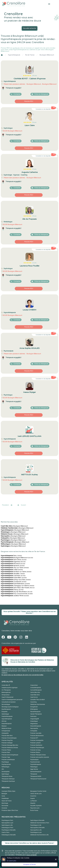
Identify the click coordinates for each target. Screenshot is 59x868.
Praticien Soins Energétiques (10, 755)
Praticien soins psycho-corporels (40, 757)
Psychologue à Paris (7, 820)
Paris (11, 556)
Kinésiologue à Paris (7, 828)
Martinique (5, 803)
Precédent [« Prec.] (7, 505)
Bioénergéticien (6, 692)
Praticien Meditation (36, 745)
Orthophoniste (6, 731)
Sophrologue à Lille (7, 825)
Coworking (33, 702)
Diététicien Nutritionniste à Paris (40, 823)
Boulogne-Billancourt (47, 55)
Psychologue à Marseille (9, 830)
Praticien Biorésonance (37, 736)
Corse (3, 796)
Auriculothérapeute (36, 690)
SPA (3, 769)
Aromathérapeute (36, 688)
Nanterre (13, 566)
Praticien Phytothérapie (37, 748)
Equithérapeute (6, 709)
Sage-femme (34, 769)
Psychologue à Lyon (36, 832)
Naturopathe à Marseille (37, 828)
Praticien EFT (34, 738)
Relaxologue (34, 767)
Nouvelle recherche (30, 28)
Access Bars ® (6, 685)
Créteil (12, 570)
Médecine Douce (6, 728)
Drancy (12, 590)
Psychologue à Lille (36, 825)
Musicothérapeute (36, 726)
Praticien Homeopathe (37, 740)
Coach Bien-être (35, 695)
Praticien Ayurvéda (36, 733)
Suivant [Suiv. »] (21, 505)
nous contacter (32, 855)
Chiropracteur (6, 695)
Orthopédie (34, 731)
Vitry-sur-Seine (15, 568)
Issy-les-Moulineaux (16, 592)
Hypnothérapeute (14, 55)
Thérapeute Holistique (8, 779)
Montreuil (13, 564)
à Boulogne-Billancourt (14, 526)
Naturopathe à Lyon (7, 823)
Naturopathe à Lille (36, 830)
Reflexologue (5, 767)
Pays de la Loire (35, 808)
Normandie (5, 806)
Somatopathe (6, 772)
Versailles (13, 574)
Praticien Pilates (6, 750)
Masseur (4, 726)
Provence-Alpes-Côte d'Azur (10, 810)
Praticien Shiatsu (35, 752)
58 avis (34, 122)
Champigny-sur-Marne (17, 586)
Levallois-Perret (15, 596)
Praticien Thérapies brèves (38, 755)
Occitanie (4, 808)
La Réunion (34, 801)
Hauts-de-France (7, 801)
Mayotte (33, 803)
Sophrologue (5, 774)
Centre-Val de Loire (36, 794)
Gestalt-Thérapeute (36, 714)
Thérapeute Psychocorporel (38, 779)
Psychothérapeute (36, 764)
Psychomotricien (35, 762)
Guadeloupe (5, 798)
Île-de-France (30, 55)
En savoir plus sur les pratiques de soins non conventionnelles (22, 675)
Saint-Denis (14, 560)
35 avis (34, 216)
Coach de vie (34, 697)
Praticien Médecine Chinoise (10, 748)
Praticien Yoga (6, 757)
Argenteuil (13, 562)
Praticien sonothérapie (8, 760)
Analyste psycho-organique (9, 688)
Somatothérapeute (36, 772)
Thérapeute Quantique (8, 781)
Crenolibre (6, 631)
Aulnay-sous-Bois (16, 580)
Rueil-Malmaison (15, 584)
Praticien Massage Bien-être (10, 745)
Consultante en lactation (9, 702)
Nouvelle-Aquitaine (36, 806)
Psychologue (5, 762)
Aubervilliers (14, 578)
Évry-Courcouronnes (17, 594)
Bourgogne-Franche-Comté (38, 791)
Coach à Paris (5, 832)
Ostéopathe (5, 733)
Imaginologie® (35, 719)
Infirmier (4, 721)
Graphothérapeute (7, 716)
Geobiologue (5, 714)
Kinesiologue (34, 721)
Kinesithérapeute (7, 724)
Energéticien (34, 707)
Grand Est (33, 796)
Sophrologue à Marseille (37, 820)
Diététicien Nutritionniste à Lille (39, 835)
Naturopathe (34, 728)
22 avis (34, 263)
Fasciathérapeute (35, 712)
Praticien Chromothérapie (9, 738)
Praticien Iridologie (7, 743)
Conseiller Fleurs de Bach (38, 700)
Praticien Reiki (6, 752)
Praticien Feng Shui (7, 740)
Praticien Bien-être (7, 736)
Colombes (13, 576)
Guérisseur (33, 716)
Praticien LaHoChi (35, 743)
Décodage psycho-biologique (10, 707)
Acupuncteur (34, 685)
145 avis (34, 76)
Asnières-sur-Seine (16, 572)
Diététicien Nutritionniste (38, 704)
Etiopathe (4, 712)
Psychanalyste (34, 760)
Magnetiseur (34, 724)
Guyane (33, 798)
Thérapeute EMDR (36, 776)
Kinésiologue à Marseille (9, 835)
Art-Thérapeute (6, 690)
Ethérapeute (34, 709)
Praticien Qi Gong (35, 750)
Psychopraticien (6, 764)
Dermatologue (6, 704)
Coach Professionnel (7, 697)
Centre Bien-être (35, 692)
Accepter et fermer (30, 864)
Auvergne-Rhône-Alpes (8, 791)
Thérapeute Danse (7, 776)
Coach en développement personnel (12, 700)
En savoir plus (12, 861)
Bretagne (4, 794)
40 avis (34, 169)
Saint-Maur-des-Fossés (18, 588)
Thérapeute (34, 774)
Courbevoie (14, 582)
